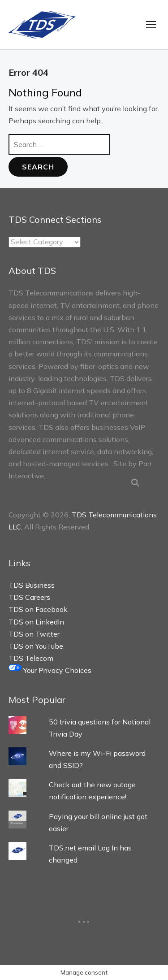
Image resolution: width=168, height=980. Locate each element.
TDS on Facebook (38, 609)
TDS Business (32, 585)
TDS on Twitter (34, 634)
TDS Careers (29, 597)
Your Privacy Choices (50, 670)
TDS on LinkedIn (36, 622)
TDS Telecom (31, 658)
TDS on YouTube (36, 646)
